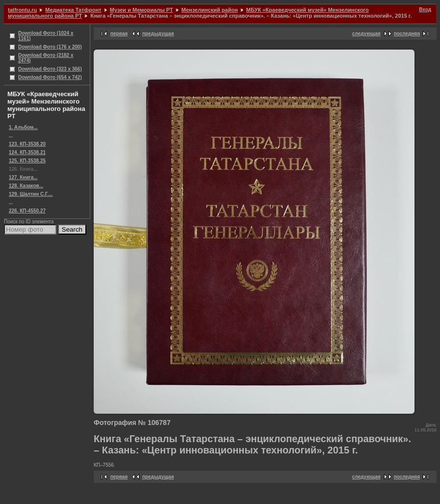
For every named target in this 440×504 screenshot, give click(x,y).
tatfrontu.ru (22, 10)
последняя (407, 34)
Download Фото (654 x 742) (50, 77)
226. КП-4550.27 (27, 211)
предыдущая (158, 34)
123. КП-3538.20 (27, 144)
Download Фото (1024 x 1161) (46, 36)
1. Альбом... (23, 127)
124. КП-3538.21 (27, 152)
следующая (366, 34)
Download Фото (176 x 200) (50, 47)
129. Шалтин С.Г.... (31, 194)
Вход (425, 10)
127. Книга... (23, 177)
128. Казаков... (26, 186)
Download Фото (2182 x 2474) (46, 58)
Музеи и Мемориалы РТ (142, 10)
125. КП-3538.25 (27, 161)
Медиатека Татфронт (73, 10)
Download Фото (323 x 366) (50, 69)
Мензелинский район (210, 10)
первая (119, 34)
